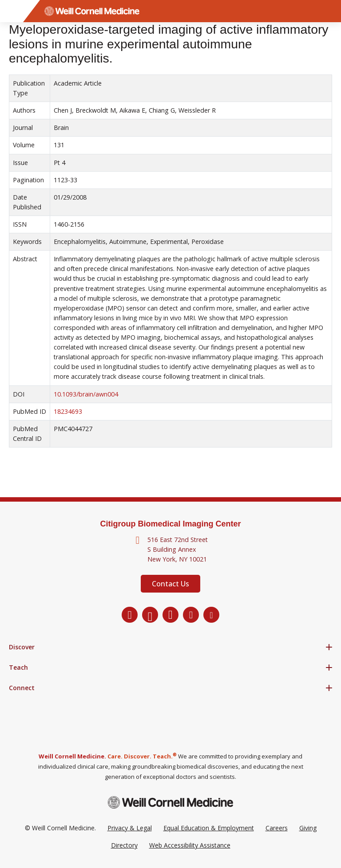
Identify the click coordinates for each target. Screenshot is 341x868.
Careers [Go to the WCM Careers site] (277, 828)
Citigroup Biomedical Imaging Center (170, 524)
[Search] (330, 11)
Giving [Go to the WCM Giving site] (308, 828)
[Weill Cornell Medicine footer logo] (170, 802)
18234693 (68, 411)
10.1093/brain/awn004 (86, 394)
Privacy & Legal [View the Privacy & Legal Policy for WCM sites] (130, 828)
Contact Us (170, 584)
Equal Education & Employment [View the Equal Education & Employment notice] (209, 828)
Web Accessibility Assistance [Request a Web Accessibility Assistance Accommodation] (190, 845)
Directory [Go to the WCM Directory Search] (124, 845)
